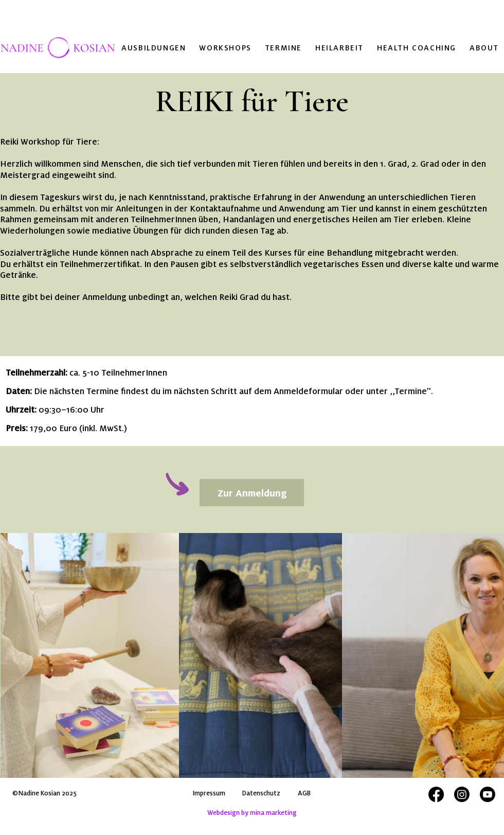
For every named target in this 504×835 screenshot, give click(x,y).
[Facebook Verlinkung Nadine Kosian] (436, 794)
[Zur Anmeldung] (252, 493)
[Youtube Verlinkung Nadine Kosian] (488, 794)
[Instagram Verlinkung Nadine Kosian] (462, 794)
